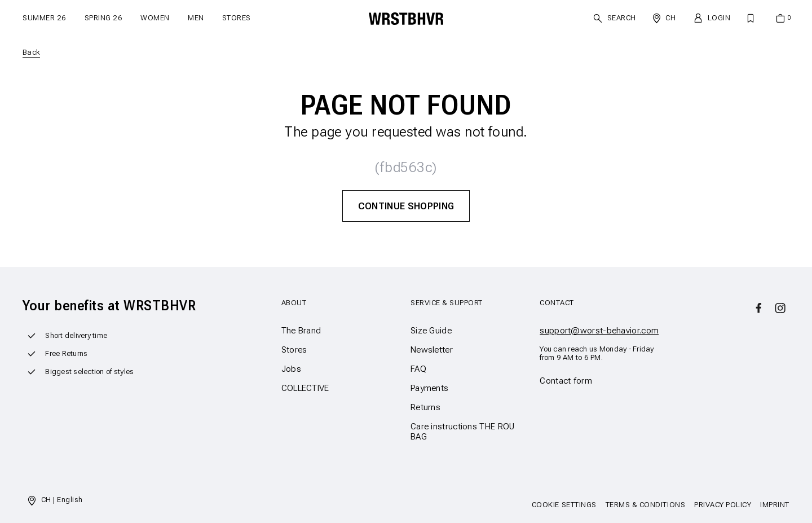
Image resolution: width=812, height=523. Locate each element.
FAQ (418, 369)
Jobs (291, 369)
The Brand (301, 331)
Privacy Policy (723, 505)
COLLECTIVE (305, 388)
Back (31, 52)
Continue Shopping (406, 206)
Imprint (775, 505)
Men (196, 18)
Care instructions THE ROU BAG (463, 432)
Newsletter (432, 350)
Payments (429, 388)
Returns (425, 407)
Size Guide (431, 331)
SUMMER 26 (45, 18)
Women (155, 18)
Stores (237, 18)
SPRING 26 (104, 18)
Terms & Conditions (645, 505)
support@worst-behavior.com (599, 331)
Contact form (566, 381)
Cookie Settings (564, 505)
